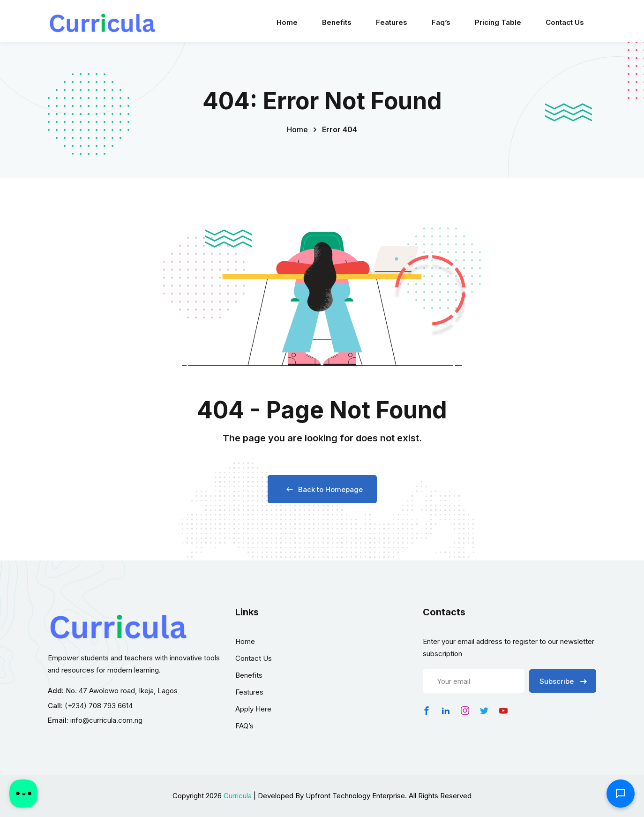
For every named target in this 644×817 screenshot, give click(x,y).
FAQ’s (244, 726)
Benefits (337, 22)
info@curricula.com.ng (106, 720)
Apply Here (253, 709)
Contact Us (565, 22)
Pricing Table (498, 22)
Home (287, 22)
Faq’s (441, 22)
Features (392, 22)
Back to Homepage (322, 489)
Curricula (238, 796)
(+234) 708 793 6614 (99, 706)
